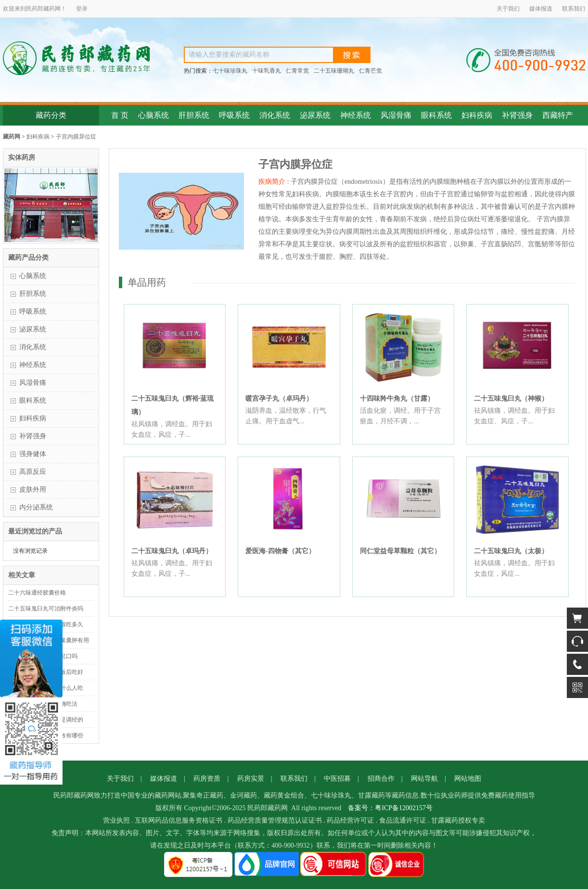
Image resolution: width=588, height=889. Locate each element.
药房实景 (251, 779)
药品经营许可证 (350, 820)
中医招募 (337, 779)
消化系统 (275, 115)
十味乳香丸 (267, 71)
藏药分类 (51, 115)
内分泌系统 (36, 507)
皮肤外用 (33, 489)
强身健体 (33, 454)
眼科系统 (436, 115)
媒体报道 (541, 9)
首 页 (120, 115)
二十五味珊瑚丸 (334, 71)
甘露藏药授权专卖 (458, 820)
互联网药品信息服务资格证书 (179, 820)
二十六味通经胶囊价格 (37, 593)
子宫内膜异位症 (76, 137)
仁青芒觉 (371, 71)
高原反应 (33, 472)
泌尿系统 (315, 115)
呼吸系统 (234, 115)
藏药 (49, 9)
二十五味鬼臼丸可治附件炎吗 (46, 609)
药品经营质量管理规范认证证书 (275, 820)
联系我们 (574, 9)
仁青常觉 (297, 71)
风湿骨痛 (396, 115)
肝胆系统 (194, 115)
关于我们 (508, 9)
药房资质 (207, 779)
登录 (82, 9)
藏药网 (12, 137)
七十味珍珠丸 (230, 71)
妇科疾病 (477, 115)
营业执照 (116, 820)
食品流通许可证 (403, 820)
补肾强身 (517, 115)
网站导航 (424, 779)
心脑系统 (153, 115)
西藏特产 (558, 115)
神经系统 (356, 115)
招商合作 (381, 779)
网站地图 (468, 779)
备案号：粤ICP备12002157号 (390, 808)
